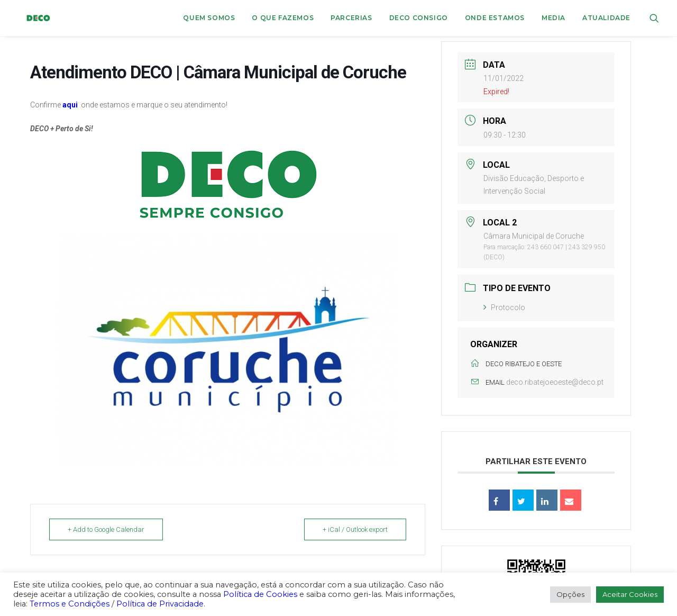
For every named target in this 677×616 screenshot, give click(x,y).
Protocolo (504, 307)
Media (554, 18)
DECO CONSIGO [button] (419, 18)
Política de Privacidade (160, 604)
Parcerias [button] (351, 18)
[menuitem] (209, 18)
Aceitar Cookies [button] (630, 594)
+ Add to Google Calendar (106, 529)
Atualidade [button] (606, 18)
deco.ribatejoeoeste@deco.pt (555, 382)
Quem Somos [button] (209, 18)
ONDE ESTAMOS (495, 18)
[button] (654, 18)
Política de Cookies (260, 594)
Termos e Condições (70, 604)
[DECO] (30, 18)
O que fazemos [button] (283, 18)
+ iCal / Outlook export (355, 529)
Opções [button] (570, 594)
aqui (70, 105)
